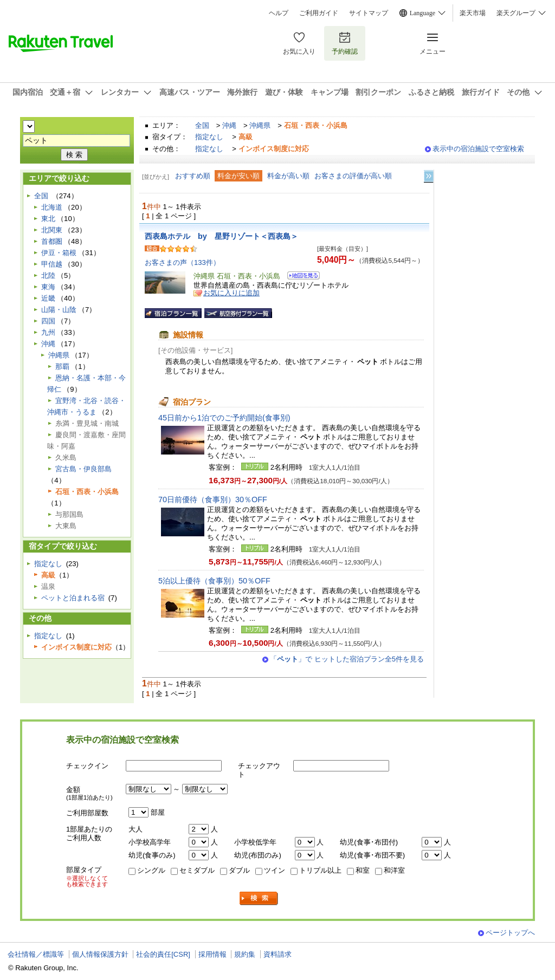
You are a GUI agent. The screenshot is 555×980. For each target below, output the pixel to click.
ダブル (239, 870)
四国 (48, 321)
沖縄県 (260, 125)
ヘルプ (279, 13)
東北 (48, 219)
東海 (48, 287)
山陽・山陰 (59, 310)
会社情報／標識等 (36, 954)
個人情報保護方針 (100, 954)
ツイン (275, 870)
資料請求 (277, 954)
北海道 (52, 207)
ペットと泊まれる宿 (73, 598)
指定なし (209, 137)
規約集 (245, 954)
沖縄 (229, 125)
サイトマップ (369, 13)
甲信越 (52, 264)
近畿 (48, 298)
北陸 (48, 275)
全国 (202, 125)
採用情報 (212, 954)
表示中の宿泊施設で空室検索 (478, 149)
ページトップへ (510, 933)
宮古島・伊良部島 (83, 469)
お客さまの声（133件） (182, 262)
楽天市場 (473, 13)
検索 (259, 898)
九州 (48, 332)
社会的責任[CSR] (163, 954)
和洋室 (394, 870)
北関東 (52, 230)
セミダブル (197, 870)
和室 (363, 870)
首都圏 (52, 241)
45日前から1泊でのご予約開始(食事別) (224, 418)
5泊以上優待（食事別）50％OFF (214, 581)
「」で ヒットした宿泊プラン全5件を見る (347, 659)
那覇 (62, 366)
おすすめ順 (193, 176)
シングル (151, 870)
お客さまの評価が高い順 (353, 176)
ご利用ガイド (319, 13)
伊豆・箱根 (59, 253)
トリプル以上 (320, 870)
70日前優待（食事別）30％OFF (213, 499)
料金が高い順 (288, 176)
